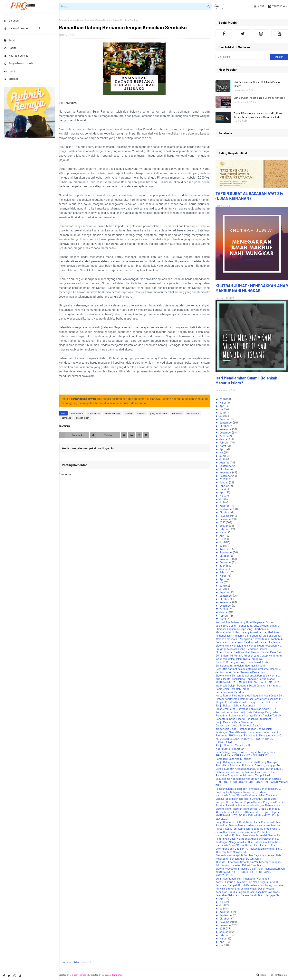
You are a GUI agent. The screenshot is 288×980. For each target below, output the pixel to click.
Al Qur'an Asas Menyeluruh (231, 852)
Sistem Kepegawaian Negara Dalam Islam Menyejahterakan (250, 868)
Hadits (10, 48)
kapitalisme (94, 413)
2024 (223, 566)
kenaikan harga (112, 413)
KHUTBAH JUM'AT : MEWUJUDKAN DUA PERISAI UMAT (248, 682)
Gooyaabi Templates (112, 975)
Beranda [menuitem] (11, 20)
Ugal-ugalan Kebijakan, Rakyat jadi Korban (241, 792)
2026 (223, 928)
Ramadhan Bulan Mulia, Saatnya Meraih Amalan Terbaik (248, 715)
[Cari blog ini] (243, 57)
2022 (223, 479)
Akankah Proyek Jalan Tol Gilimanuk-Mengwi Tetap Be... (249, 812)
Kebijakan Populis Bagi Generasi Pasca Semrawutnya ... (248, 892)
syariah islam (76, 20)
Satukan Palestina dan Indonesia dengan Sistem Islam (248, 805)
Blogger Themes (78, 975)
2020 (223, 399)
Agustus (225, 419)
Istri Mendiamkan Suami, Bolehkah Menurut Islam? (258, 84)
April (223, 406)
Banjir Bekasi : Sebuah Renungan (235, 705)
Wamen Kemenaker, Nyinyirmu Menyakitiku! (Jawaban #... (250, 639)
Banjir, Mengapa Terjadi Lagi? (233, 745)
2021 (223, 436)
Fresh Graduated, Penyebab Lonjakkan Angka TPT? (246, 709)
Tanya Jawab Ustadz (18, 63)
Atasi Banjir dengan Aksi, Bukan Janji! (238, 859)
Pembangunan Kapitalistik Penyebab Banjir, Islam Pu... (248, 789)
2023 (223, 522)
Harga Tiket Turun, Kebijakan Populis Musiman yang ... (248, 829)
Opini (10, 71)
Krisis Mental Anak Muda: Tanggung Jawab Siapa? (245, 679)
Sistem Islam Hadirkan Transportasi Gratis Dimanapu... (248, 809)
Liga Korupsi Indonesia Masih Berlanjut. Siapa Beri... (247, 799)
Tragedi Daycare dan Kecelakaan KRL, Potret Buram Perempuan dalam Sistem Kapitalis (259, 115)
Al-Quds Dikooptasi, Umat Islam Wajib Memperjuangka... (249, 862)
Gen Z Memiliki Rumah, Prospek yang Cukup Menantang (249, 655)
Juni (222, 412)
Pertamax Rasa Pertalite (230, 692)
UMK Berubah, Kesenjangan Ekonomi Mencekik (259, 98)
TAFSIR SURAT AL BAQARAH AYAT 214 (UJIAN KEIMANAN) (250, 196)
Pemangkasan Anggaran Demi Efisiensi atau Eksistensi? (249, 635)
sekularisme (193, 413)
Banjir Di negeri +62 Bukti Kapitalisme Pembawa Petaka (248, 822)
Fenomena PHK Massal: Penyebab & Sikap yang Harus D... (250, 735)
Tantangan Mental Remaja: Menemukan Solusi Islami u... (249, 732)
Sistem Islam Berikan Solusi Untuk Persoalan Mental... (248, 675)
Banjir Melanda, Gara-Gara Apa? (234, 722)
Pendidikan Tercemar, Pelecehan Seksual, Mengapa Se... (249, 765)
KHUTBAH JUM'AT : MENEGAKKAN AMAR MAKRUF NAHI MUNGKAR (252, 288)
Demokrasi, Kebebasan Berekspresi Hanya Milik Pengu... (249, 642)
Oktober (225, 426)
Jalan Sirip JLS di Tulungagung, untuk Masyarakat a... (247, 625)
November (226, 429)
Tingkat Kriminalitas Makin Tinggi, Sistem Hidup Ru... (247, 702)
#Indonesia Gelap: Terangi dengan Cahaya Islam (244, 729)
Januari (224, 439)
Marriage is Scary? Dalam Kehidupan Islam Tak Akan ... (248, 795)
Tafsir (10, 40)
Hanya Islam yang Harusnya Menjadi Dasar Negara (245, 888)
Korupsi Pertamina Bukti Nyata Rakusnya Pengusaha (247, 712)
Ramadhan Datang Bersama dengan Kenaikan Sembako (249, 825)
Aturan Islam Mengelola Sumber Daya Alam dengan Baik (248, 855)
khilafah (141, 413)
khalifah (129, 413)
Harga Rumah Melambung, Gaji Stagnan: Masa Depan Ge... (250, 695)
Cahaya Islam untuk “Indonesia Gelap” (238, 725)
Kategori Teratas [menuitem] (16, 28)
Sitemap (11, 79)
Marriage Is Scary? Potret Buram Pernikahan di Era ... (247, 845)
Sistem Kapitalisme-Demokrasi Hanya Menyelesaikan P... (249, 699)
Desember (226, 432)
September (226, 422)
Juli (222, 416)
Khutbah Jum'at (16, 56)
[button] (219, 6)
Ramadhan (177, 413)
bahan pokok (77, 413)
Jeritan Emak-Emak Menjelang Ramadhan (240, 672)
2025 (223, 609)
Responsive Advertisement (75, 962)
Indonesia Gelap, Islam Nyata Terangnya (239, 659)
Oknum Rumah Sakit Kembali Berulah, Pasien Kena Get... (249, 652)
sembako (66, 418)
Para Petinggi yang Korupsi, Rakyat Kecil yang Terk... (246, 752)
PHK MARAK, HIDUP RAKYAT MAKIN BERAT (242, 755)
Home (259, 6)
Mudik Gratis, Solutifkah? (230, 749)
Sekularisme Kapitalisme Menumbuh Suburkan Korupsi (249, 779)
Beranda (63, 20)
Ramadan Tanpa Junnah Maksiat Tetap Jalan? (243, 775)
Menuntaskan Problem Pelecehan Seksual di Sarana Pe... (249, 835)
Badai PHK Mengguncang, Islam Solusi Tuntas (243, 662)
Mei (222, 409)
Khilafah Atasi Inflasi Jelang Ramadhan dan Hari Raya (247, 632)
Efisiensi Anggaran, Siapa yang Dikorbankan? (242, 629)
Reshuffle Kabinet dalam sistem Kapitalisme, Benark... (248, 669)
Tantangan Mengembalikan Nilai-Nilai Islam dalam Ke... (248, 842)
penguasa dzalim (158, 413)
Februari (225, 442)
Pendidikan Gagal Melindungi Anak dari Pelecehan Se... (248, 839)
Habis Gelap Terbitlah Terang (232, 689)
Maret (223, 402)
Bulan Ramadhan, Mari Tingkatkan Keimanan (242, 878)
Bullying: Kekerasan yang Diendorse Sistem (241, 649)
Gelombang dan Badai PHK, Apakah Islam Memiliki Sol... (249, 849)
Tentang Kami (278, 6)
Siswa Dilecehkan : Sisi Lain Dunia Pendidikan (243, 832)
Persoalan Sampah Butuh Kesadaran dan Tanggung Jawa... (251, 885)
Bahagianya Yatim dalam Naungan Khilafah (241, 665)
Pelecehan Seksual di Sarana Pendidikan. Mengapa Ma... (249, 895)
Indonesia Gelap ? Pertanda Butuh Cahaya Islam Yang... (248, 685)
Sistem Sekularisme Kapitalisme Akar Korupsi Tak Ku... (249, 772)
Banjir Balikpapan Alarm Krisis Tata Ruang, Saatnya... (247, 762)
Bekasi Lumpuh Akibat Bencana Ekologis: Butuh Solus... (249, 769)
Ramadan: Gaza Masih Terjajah (234, 759)
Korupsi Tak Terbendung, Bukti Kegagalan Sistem (245, 622)
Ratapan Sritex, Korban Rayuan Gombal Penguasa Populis (250, 802)
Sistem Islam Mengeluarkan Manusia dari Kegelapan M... (249, 645)
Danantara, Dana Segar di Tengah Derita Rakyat (243, 719)
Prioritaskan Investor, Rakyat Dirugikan (239, 865)
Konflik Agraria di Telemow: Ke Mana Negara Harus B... (248, 882)
